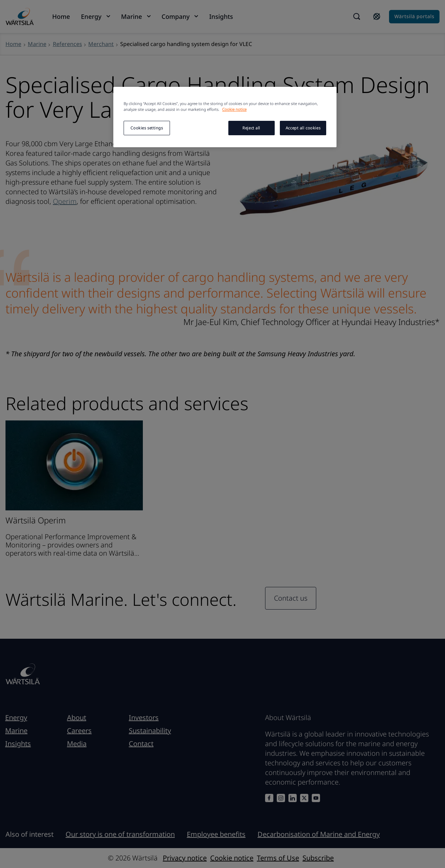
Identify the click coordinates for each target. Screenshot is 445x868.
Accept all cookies (303, 128)
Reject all (251, 128)
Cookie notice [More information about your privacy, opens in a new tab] (234, 109)
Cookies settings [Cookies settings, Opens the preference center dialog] (147, 128)
